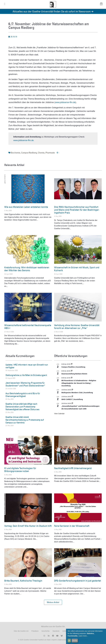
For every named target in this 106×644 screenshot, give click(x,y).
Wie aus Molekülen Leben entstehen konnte (26, 207)
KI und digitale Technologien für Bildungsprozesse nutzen (20, 470)
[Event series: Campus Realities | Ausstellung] (72, 364)
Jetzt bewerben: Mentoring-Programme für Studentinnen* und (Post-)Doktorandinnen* (25, 384)
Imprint (54, 640)
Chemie (41, 153)
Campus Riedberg (29, 153)
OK (69, 640)
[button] (53, 602)
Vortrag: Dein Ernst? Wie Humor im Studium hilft (28, 526)
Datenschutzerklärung (66, 640)
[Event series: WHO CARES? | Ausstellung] (72, 397)
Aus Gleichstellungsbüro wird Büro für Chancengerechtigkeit (23, 395)
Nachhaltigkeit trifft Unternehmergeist (73, 468)
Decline (75, 640)
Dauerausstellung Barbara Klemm (74, 374)
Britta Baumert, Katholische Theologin (23, 581)
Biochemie (15, 153)
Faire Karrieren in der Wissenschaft (72, 526)
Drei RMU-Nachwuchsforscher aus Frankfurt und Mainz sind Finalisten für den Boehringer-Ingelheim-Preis (77, 210)
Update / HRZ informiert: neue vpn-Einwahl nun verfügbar (27, 366)
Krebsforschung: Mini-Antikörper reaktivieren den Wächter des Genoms (27, 269)
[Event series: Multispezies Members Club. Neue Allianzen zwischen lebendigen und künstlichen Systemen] (72, 390)
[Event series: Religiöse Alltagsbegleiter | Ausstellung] (72, 378)
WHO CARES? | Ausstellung (72, 399)
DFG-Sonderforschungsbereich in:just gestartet (78, 581)
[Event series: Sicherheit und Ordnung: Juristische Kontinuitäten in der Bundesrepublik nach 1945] (72, 403)
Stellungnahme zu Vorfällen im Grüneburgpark (26, 375)
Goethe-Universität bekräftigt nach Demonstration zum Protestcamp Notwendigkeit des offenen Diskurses (22, 407)
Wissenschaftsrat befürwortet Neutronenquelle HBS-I (28, 327)
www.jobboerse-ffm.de (65, 102)
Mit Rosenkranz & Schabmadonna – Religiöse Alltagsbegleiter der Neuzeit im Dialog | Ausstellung (79, 383)
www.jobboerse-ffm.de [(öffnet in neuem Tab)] (24, 140)
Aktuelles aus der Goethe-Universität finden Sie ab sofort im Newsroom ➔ (53, 11)
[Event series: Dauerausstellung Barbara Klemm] (72, 371)
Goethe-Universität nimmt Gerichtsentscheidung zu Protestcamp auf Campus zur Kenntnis (25, 420)
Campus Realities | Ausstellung (73, 367)
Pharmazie (50, 153)
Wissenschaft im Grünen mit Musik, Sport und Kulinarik (77, 269)
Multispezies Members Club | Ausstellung (77, 393)
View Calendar (59, 414)
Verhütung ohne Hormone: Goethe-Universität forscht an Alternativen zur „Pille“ (77, 327)
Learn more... (83, 636)
